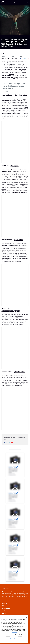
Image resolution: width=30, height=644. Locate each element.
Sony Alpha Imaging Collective (9, 245)
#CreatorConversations (7, 77)
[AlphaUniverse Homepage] (3, 2)
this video (26, 258)
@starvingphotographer (11, 311)
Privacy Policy (14, 632)
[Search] (15, 2)
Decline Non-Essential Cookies (20, 635)
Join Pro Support (6, 608)
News (4, 614)
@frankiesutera (20, 372)
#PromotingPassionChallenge (9, 113)
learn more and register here (19, 192)
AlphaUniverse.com (6, 75)
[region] (14, 629)
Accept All (8, 636)
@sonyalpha (13, 79)
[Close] (26, 617)
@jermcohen (18, 240)
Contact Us (4, 603)
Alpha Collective (24, 315)
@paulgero (14, 166)
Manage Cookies (14, 639)
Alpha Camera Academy (8, 606)
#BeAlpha (11, 74)
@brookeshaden (21, 95)
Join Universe (6, 611)
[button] (27, 2)
